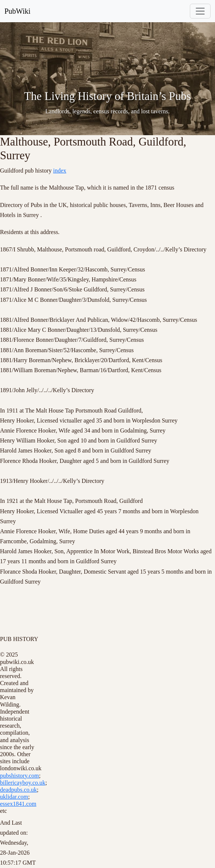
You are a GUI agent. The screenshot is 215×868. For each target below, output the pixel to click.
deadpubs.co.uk (19, 790)
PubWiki (17, 11)
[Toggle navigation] (200, 11)
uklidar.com (14, 797)
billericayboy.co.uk (23, 783)
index (60, 171)
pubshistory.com (19, 776)
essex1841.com (18, 804)
